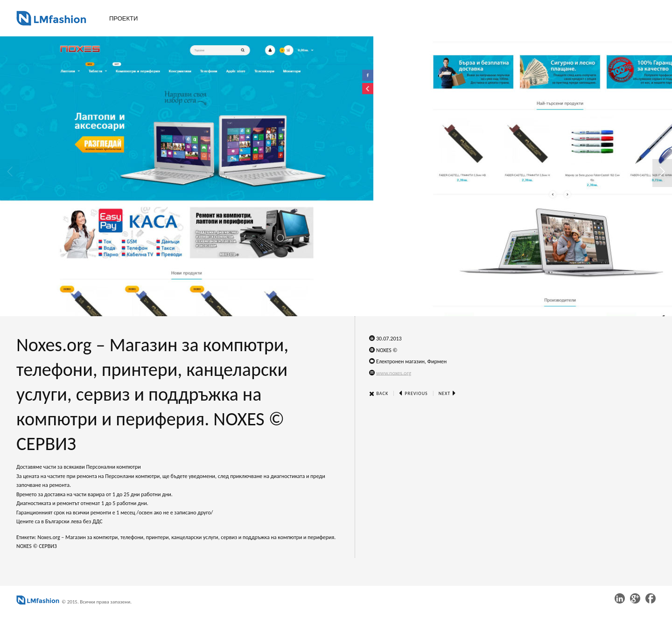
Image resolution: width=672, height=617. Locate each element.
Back (379, 393)
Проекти (123, 18)
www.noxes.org (394, 373)
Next (448, 393)
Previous (413, 393)
